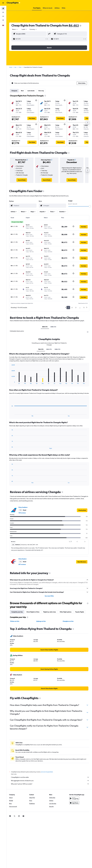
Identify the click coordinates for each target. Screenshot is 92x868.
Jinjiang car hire (41, 621)
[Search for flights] (3, 8)
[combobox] (33, 29)
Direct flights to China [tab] (33, 612)
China (20, 67)
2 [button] (72, 308)
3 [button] (76, 308)
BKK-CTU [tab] (45, 327)
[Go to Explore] (3, 20)
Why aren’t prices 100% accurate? (50, 784)
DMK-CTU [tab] (53, 327)
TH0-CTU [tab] (41, 349)
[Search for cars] (3, 16)
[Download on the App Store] (74, 803)
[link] (22, 180)
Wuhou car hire (15, 621)
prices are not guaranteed (47, 772)
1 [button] (68, 308)
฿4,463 (74, 25)
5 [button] (84, 308)
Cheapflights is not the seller (50, 777)
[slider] (90, 206)
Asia (15, 67)
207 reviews (22, 564)
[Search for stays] (3, 12)
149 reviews (22, 513)
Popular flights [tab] (80, 612)
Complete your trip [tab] (17, 612)
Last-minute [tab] (31, 91)
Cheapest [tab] (14, 91)
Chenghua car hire (68, 621)
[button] (3, 3)
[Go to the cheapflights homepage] (13, 3)
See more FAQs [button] (49, 596)
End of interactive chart (11, 383)
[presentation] (80, 26)
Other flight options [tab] (66, 612)
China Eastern (22, 559)
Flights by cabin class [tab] (50, 612)
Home (11, 67)
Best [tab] (22, 91)
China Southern (23, 507)
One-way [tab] (41, 91)
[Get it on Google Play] (74, 798)
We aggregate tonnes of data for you (50, 781)
